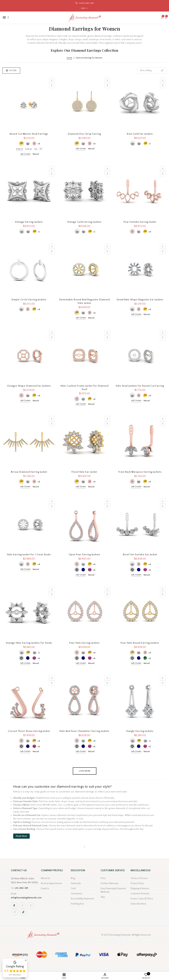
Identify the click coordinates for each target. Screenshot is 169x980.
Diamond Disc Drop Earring (84, 134)
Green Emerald (145, 658)
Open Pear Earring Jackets (85, 555)
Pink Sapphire (90, 570)
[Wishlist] (52, 81)
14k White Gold (28, 143)
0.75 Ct (28, 149)
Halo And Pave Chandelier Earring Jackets (84, 731)
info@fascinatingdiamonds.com (26, 898)
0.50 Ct (20, 149)
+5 (41, 149)
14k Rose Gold (34, 143)
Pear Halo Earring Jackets (84, 643)
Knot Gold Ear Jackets (140, 134)
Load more (85, 771)
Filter (11, 71)
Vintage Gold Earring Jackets (84, 222)
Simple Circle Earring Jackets (29, 300)
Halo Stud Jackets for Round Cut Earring (140, 386)
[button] (26, 960)
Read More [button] (21, 836)
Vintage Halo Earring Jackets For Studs (29, 643)
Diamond (77, 570)
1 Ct (36, 149)
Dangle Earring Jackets (140, 731)
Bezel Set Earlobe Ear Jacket (140, 555)
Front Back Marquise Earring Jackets (140, 472)
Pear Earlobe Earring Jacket (140, 222)
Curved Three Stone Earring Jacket (29, 731)
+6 (94, 570)
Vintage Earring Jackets (29, 222)
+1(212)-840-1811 (86, 3)
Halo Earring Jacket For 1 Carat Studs (29, 555)
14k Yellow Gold (21, 143)
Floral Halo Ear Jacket (84, 472)
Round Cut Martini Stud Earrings (29, 134)
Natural (36, 154)
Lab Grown (25, 154)
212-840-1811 (22, 888)
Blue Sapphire (83, 570)
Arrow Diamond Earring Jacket (29, 472)
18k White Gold (139, 143)
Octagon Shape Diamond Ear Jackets (29, 386)
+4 (39, 144)
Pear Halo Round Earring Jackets (140, 643)
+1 (150, 144)
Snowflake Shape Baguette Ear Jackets (140, 300)
